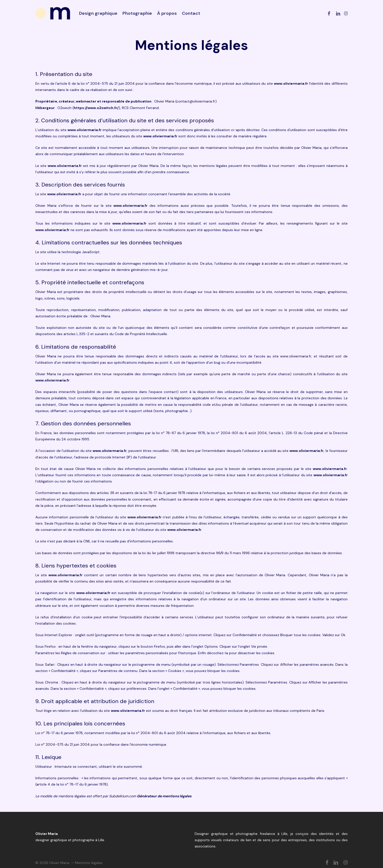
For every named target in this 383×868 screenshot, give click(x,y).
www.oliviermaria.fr (291, 83)
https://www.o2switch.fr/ (96, 108)
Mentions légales (89, 863)
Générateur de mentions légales (164, 796)
